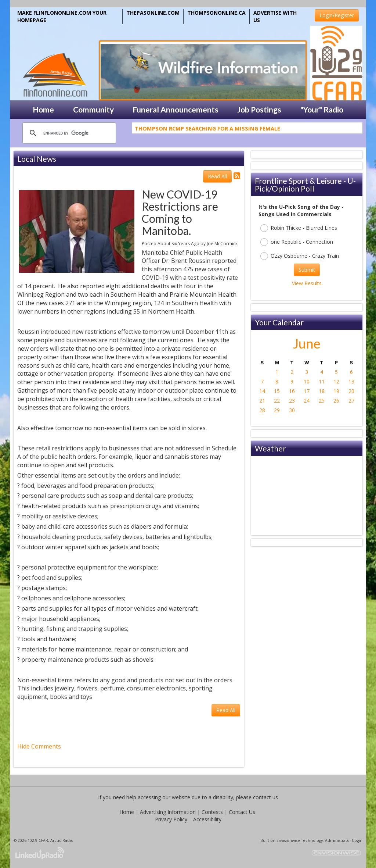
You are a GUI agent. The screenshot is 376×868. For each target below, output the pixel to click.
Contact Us (242, 812)
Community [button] (93, 109)
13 (351, 381)
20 (351, 391)
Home (127, 812)
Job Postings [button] (259, 109)
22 (277, 401)
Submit (307, 270)
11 (322, 381)
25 (322, 401)
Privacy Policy (171, 819)
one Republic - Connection (297, 242)
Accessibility (207, 819)
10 (307, 381)
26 (336, 401)
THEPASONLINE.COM (153, 13)
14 (262, 391)
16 (292, 391)
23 (292, 401)
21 (262, 401)
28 (262, 410)
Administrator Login (344, 840)
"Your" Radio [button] (322, 109)
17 (307, 391)
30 (292, 410)
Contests (212, 812)
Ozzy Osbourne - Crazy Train (300, 256)
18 (322, 391)
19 (336, 391)
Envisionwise (288, 840)
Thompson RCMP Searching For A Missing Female (207, 131)
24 (307, 401)
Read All (217, 176)
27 (351, 401)
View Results (307, 283)
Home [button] (43, 109)
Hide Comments (39, 746)
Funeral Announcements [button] (176, 109)
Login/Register (337, 15)
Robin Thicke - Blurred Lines (299, 228)
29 (277, 410)
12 (336, 381)
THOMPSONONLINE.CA (216, 13)
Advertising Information (168, 812)
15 (277, 391)
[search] (68, 133)
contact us (265, 797)
